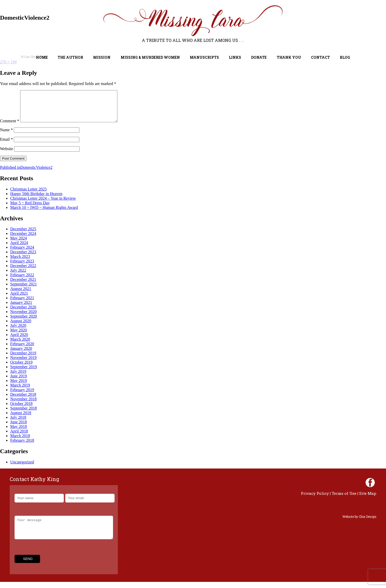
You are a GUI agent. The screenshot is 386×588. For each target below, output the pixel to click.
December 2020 (23, 313)
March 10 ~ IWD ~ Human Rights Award (44, 214)
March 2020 (20, 345)
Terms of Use (344, 499)
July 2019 (18, 377)
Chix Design (368, 523)
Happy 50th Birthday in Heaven (36, 200)
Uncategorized (22, 468)
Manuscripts (204, 57)
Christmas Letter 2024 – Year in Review (43, 204)
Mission (102, 57)
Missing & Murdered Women (150, 57)
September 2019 (23, 373)
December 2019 (23, 359)
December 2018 (23, 400)
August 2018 (21, 419)
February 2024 (22, 253)
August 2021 (21, 295)
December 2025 (23, 235)
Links (235, 57)
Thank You (289, 57)
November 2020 (23, 318)
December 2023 (23, 258)
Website (7, 155)
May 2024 (18, 244)
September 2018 (23, 414)
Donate (259, 57)
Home (42, 57)
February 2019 (22, 396)
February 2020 (22, 350)
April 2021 (19, 299)
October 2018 (21, 410)
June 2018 (18, 428)
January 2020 (21, 355)
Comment (10, 127)
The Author (70, 57)
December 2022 (23, 272)
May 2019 (18, 387)
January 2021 (21, 309)
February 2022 (22, 281)
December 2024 (23, 240)
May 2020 (18, 336)
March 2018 (20, 442)
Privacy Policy (315, 499)
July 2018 (18, 423)
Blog (345, 57)
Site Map (368, 499)
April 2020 (19, 341)
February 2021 (22, 304)
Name (6, 136)
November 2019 (23, 364)
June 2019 (18, 382)
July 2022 (18, 276)
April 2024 (19, 249)
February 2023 (22, 267)
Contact (320, 57)
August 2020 (21, 327)
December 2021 (23, 286)
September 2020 (23, 322)
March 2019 (20, 391)
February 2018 (22, 446)
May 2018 (18, 433)
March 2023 (20, 263)
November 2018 (23, 405)
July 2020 (18, 332)
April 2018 (19, 437)
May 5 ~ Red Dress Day (30, 209)
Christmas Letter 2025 (28, 195)
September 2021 (23, 290)
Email (6, 145)
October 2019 (21, 368)
